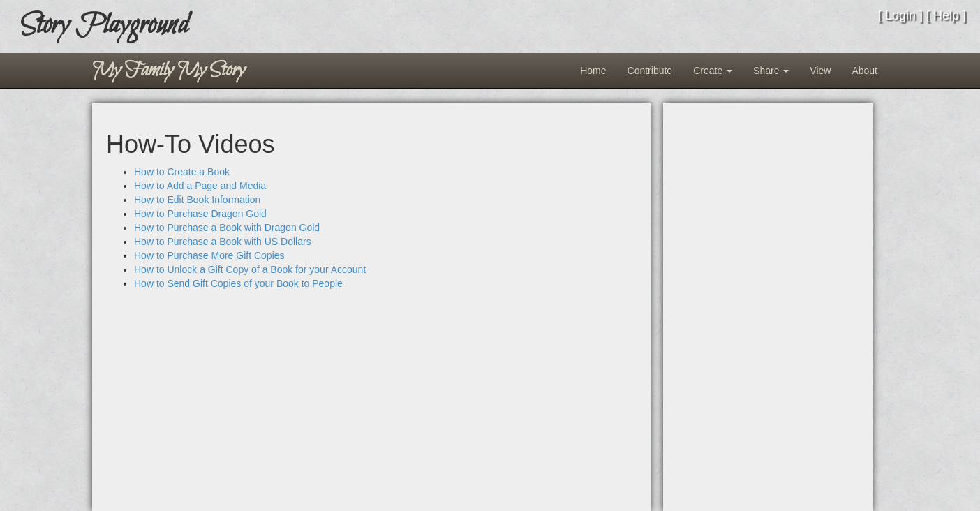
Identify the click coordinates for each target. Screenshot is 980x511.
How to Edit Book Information (197, 200)
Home (593, 71)
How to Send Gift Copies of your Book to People (238, 283)
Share (771, 71)
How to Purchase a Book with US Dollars (223, 242)
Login (900, 15)
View (820, 71)
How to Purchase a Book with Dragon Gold (227, 228)
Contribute (650, 71)
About (864, 71)
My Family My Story (169, 71)
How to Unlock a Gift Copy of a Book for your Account (250, 269)
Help (946, 15)
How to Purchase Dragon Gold (200, 214)
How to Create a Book (182, 172)
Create (713, 71)
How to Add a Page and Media (200, 186)
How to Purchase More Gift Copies (209, 256)
